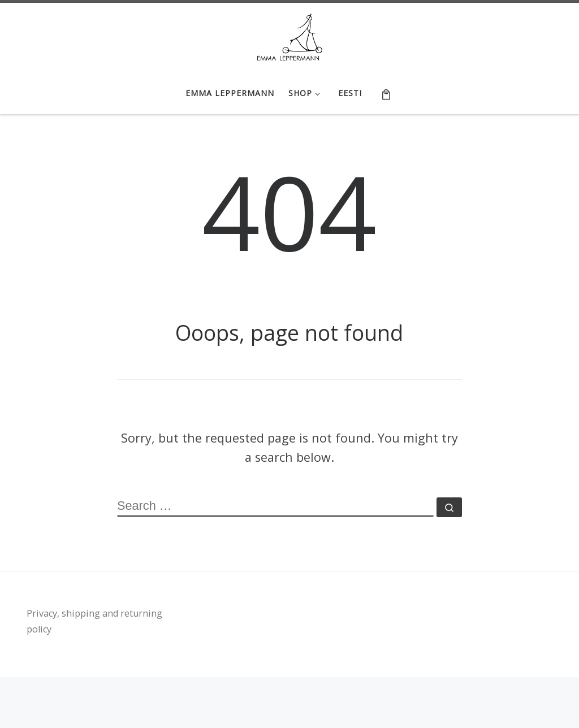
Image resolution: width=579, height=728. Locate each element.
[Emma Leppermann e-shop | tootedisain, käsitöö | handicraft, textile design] (290, 35)
